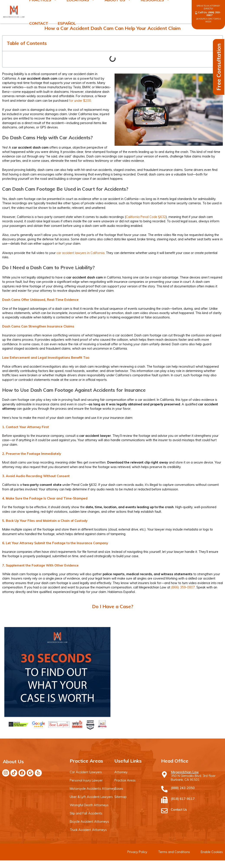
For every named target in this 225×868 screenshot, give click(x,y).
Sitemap (120, 797)
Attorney (121, 772)
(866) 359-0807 (214, 14)
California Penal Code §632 (146, 217)
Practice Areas (125, 780)
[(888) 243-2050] (164, 789)
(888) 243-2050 (183, 788)
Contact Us (179, 810)
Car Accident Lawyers (86, 772)
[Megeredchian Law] (164, 775)
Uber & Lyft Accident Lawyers (91, 797)
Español (67, 23)
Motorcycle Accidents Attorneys (93, 789)
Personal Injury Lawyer (86, 780)
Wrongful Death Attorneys (89, 805)
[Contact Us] (164, 811)
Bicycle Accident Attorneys (89, 821)
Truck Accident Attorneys (88, 830)
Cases (119, 789)
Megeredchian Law (185, 772)
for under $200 (80, 101)
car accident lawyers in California (80, 253)
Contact (39, 23)
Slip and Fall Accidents (86, 813)
